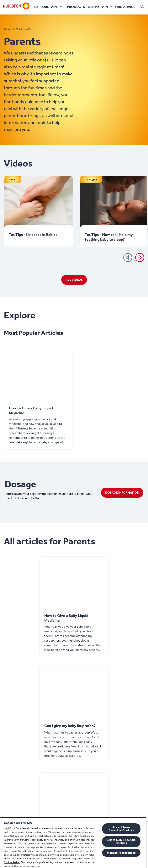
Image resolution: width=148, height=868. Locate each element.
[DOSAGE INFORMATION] (122, 493)
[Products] (76, 7)
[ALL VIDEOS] (74, 280)
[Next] (140, 258)
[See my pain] (98, 7)
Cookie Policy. (12, 862)
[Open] (142, 7)
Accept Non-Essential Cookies (121, 829)
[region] (73, 843)
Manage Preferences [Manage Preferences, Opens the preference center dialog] (121, 853)
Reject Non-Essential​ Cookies (121, 841)
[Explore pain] (49, 7)
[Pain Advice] (125, 7)
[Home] (16, 6)
